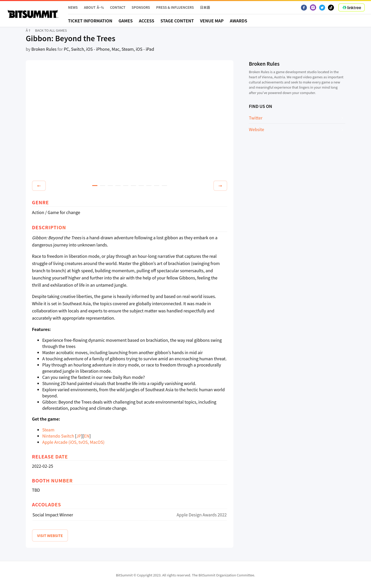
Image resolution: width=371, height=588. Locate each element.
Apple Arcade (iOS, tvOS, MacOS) (73, 442)
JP (79, 436)
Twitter (256, 118)
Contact (118, 7)
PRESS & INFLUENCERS (175, 7)
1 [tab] (95, 186)
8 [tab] (149, 186)
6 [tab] (133, 186)
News (73, 7)
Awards (238, 21)
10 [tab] (164, 186)
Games (126, 21)
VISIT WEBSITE (50, 535)
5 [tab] (126, 186)
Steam (48, 430)
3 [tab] (110, 186)
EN (87, 436)
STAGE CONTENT (177, 21)
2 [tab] (103, 186)
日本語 (205, 7)
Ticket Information (90, 21)
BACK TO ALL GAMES (51, 30)
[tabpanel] (130, 121)
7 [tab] (141, 186)
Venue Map (212, 21)
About (90, 7)
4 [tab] (118, 186)
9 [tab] (157, 186)
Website (256, 129)
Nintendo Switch (58, 436)
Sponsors (141, 7)
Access (147, 21)
